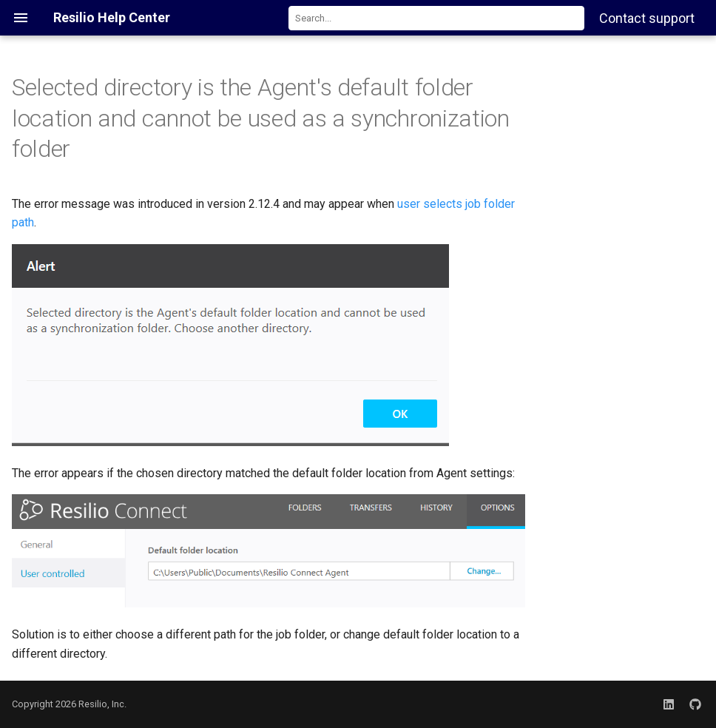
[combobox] (436, 18)
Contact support (647, 18)
